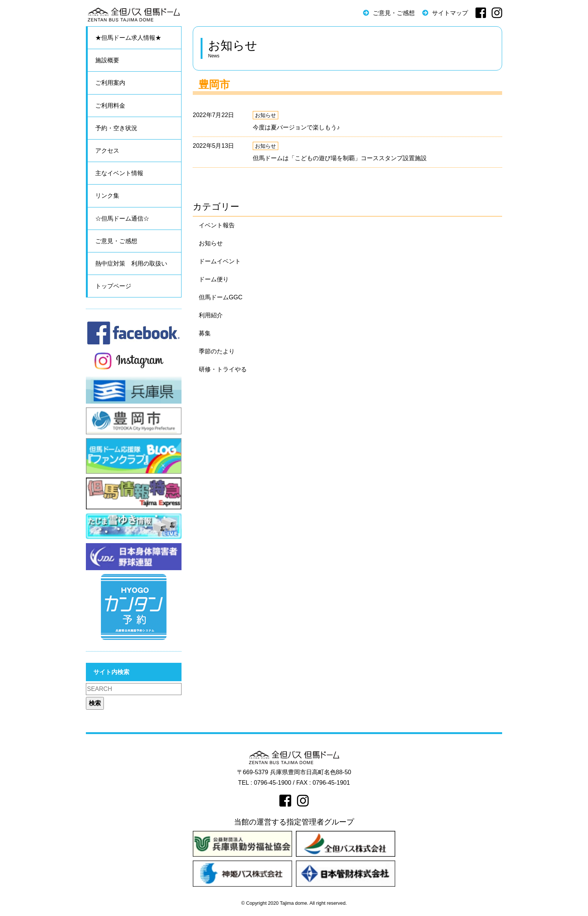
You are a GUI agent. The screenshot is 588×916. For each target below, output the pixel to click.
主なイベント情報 (119, 173)
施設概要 (107, 60)
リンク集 (107, 196)
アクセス (107, 151)
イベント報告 (217, 225)
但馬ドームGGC (220, 297)
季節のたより (217, 351)
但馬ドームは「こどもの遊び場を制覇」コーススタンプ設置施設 (340, 158)
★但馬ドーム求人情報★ (128, 38)
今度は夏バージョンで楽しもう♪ (296, 127)
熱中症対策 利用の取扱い (131, 264)
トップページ (113, 286)
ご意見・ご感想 (394, 13)
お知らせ (265, 115)
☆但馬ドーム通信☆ (122, 218)
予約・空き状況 (116, 128)
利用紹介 (211, 315)
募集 (205, 333)
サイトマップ (450, 13)
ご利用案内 (110, 83)
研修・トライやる (223, 369)
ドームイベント (220, 261)
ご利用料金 (110, 106)
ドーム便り (214, 279)
